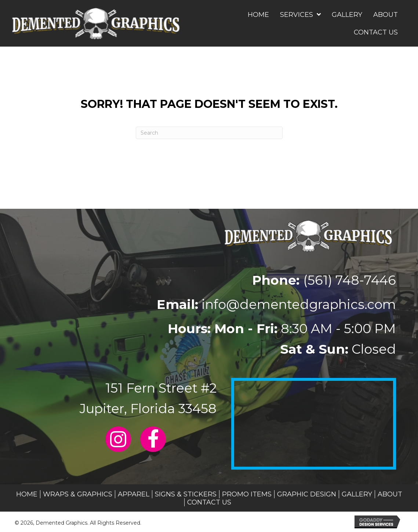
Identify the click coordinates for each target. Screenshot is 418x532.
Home (27, 494)
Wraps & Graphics (78, 494)
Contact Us (209, 502)
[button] (118, 439)
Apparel (134, 494)
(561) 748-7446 (350, 280)
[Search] (209, 133)
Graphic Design (307, 494)
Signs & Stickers (186, 494)
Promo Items (247, 494)
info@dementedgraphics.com (299, 304)
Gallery (357, 494)
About (390, 494)
